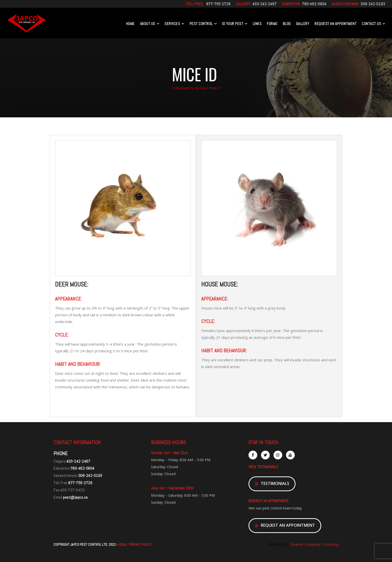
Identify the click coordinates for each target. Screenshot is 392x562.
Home (130, 24)
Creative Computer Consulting (314, 544)
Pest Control (201, 24)
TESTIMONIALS (272, 484)
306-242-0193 (373, 4)
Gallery (303, 24)
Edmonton (291, 4)
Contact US (371, 24)
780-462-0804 (314, 4)
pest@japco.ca (75, 497)
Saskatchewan (345, 4)
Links (257, 24)
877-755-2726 (218, 4)
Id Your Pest (233, 24)
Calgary (243, 4)
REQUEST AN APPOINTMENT (335, 24)
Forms (272, 24)
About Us (148, 24)
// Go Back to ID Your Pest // (196, 88)
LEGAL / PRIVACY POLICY (135, 544)
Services (172, 24)
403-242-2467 (265, 4)
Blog (287, 24)
